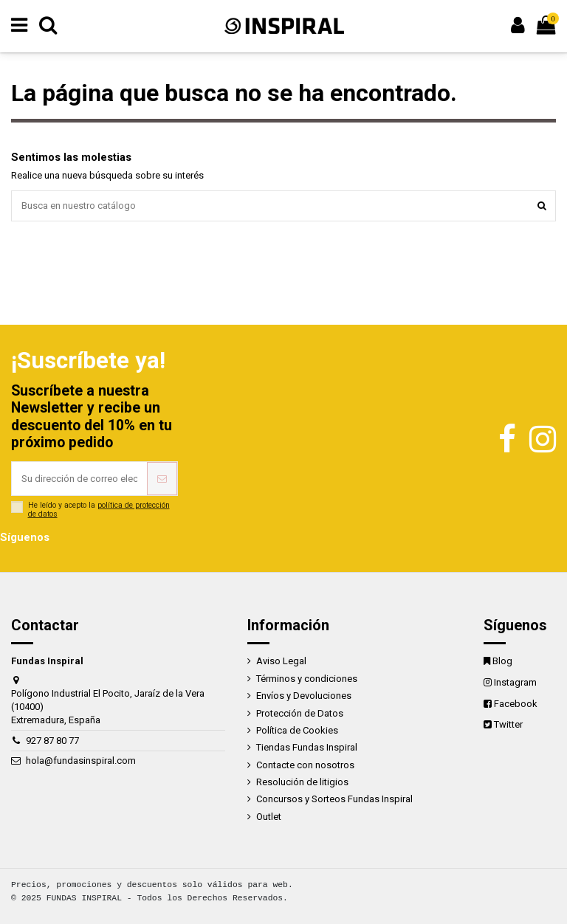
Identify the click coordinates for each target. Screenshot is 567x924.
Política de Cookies (297, 730)
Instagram (515, 682)
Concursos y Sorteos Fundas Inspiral (334, 799)
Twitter (508, 724)
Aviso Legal (281, 661)
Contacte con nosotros (305, 765)
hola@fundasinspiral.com (81, 761)
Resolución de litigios (302, 782)
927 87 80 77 (52, 741)
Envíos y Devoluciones (304, 696)
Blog (502, 661)
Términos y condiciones (307, 679)
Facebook (516, 704)
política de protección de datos (99, 510)
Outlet (269, 817)
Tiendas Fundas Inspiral (307, 747)
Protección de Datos (300, 713)
